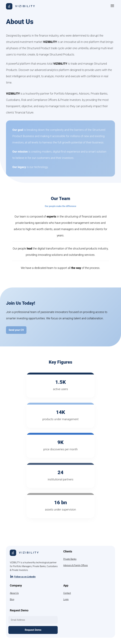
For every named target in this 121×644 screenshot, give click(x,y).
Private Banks (70, 559)
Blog (12, 599)
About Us (14, 593)
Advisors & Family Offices (76, 565)
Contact (67, 593)
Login (66, 599)
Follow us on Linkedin (23, 576)
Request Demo (33, 630)
